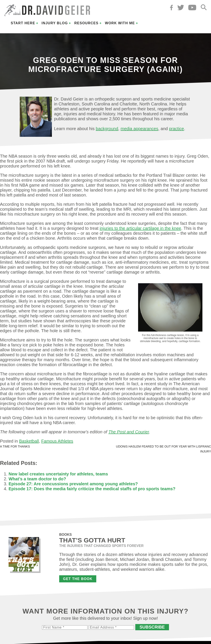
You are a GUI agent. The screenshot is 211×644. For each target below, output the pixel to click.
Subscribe (152, 627)
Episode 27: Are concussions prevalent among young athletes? (73, 484)
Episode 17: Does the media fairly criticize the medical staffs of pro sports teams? (92, 489)
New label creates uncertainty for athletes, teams (58, 474)
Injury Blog (55, 23)
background (107, 129)
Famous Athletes (57, 441)
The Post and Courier (129, 432)
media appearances (139, 129)
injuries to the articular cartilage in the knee (140, 228)
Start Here (23, 23)
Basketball (29, 441)
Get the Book (78, 579)
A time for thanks (15, 446)
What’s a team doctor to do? (37, 479)
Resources (86, 23)
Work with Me (120, 23)
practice (176, 129)
